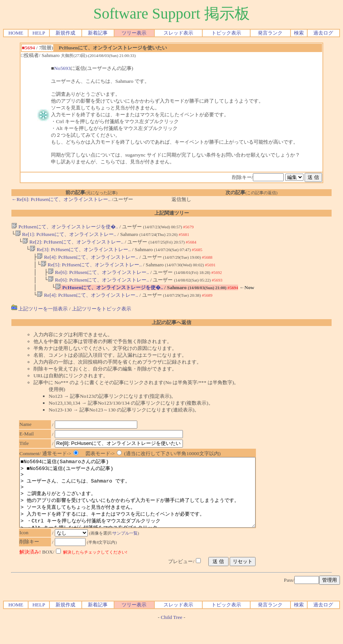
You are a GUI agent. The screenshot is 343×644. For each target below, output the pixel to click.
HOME (16, 33)
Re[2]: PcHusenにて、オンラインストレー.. (73, 243)
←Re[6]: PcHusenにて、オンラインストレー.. (61, 199)
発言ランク (270, 33)
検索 (299, 33)
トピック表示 (226, 33)
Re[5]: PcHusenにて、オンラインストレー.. (91, 268)
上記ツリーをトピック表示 (102, 316)
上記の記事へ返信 (171, 329)
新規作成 (65, 33)
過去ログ (323, 33)
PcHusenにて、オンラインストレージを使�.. (65, 227)
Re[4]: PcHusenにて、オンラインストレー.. (87, 260)
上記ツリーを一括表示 (40, 316)
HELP (39, 33)
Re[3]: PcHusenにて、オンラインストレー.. (80, 252)
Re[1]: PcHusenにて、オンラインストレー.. (66, 235)
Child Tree (172, 638)
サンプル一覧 (129, 554)
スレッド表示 (178, 33)
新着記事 (98, 33)
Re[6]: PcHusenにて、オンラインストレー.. (98, 277)
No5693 (62, 68)
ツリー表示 (134, 33)
